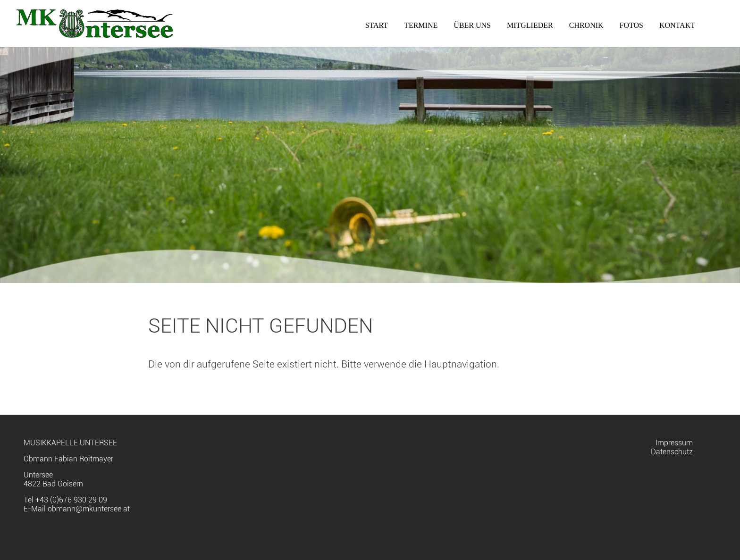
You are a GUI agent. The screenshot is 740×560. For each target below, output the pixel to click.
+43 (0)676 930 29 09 (71, 500)
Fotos (631, 25)
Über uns (472, 25)
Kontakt (677, 25)
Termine (421, 25)
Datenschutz (672, 452)
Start (377, 25)
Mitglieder (530, 25)
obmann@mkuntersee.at (89, 509)
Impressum (674, 443)
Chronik (586, 25)
